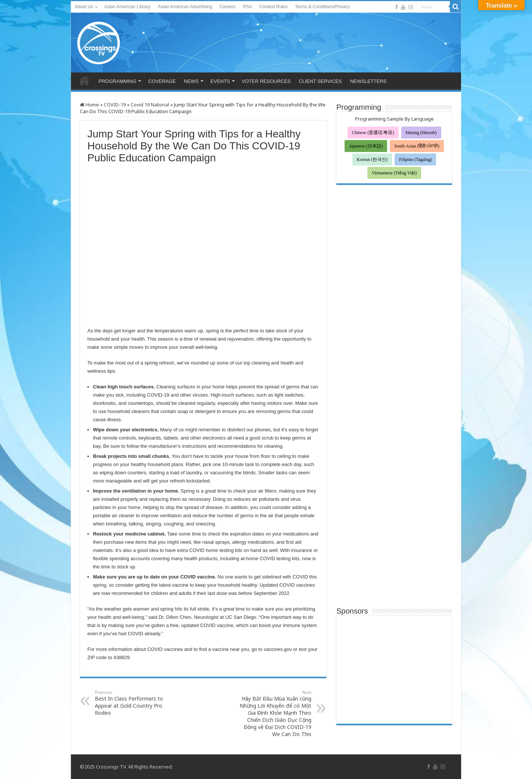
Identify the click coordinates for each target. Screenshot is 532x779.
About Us (84, 7)
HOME (84, 80)
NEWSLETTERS (368, 81)
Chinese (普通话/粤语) (373, 133)
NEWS (191, 81)
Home (89, 105)
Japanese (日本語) (366, 146)
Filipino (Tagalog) (415, 159)
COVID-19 (115, 105)
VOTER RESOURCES (266, 81)
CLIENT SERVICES (321, 81)
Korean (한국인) (372, 159)
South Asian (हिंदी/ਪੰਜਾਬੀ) (417, 146)
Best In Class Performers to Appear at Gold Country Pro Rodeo (133, 703)
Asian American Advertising (185, 7)
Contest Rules (273, 7)
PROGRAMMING (117, 81)
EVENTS (220, 81)
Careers (228, 7)
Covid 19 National (150, 105)
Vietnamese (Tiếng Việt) (394, 173)
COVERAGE (162, 81)
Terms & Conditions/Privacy (322, 7)
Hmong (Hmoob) (421, 133)
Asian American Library (127, 7)
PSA (248, 7)
